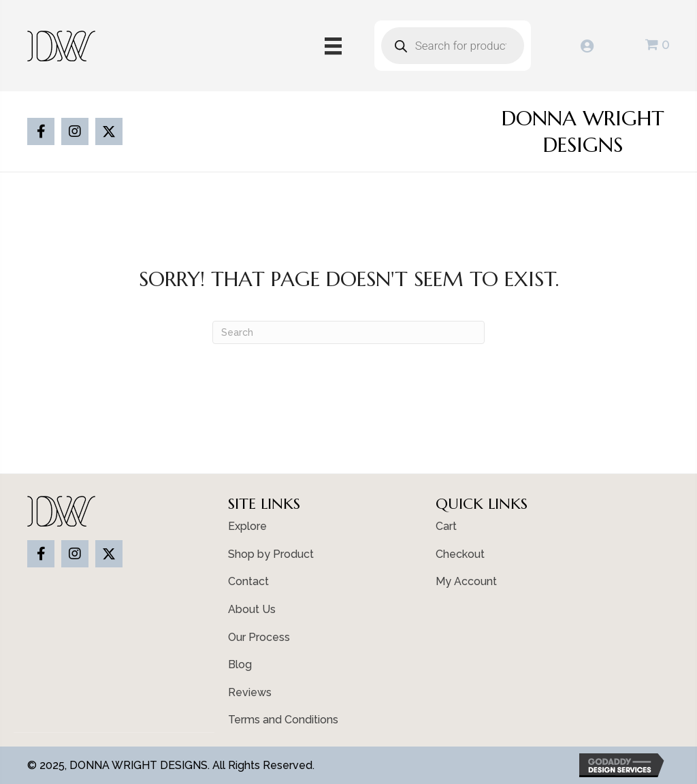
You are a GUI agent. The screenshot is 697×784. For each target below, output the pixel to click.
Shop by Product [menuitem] (271, 554)
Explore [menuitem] (247, 526)
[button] (41, 131)
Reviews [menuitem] (250, 692)
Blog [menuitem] (240, 664)
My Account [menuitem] (466, 581)
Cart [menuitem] (446, 526)
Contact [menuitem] (248, 581)
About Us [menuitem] (252, 609)
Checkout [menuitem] (460, 554)
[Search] (348, 332)
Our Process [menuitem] (259, 637)
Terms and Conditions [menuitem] (283, 720)
